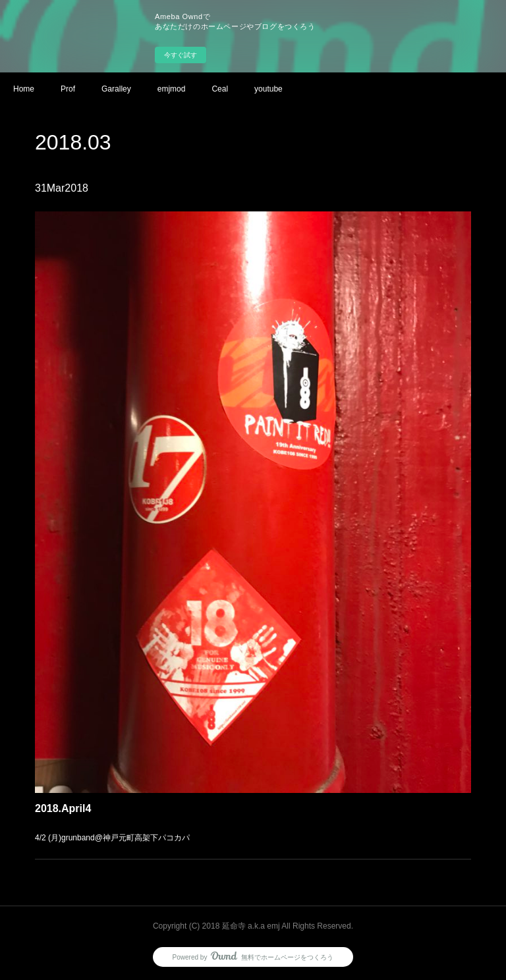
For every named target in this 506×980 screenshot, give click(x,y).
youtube (268, 89)
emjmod (172, 89)
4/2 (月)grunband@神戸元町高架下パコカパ (116, 830)
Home (24, 89)
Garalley (116, 89)
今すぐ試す (181, 55)
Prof (68, 89)
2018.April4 (68, 801)
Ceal (220, 89)
